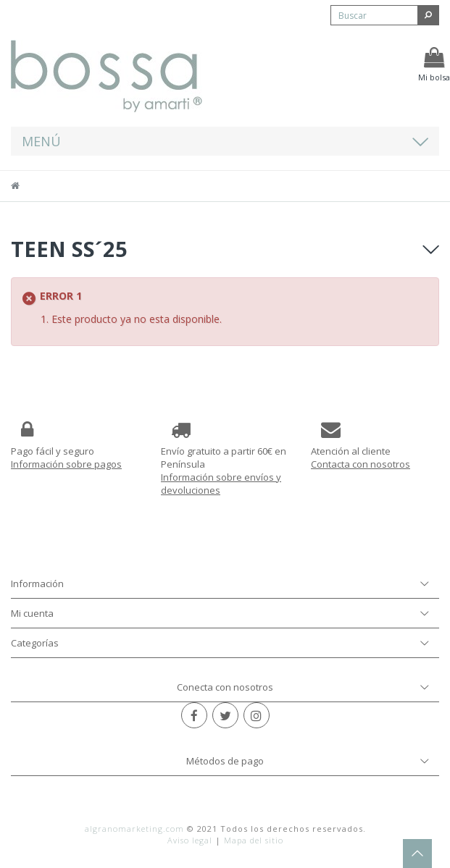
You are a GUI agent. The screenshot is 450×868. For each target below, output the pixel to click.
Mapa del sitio (254, 840)
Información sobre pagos (66, 464)
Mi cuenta (32, 613)
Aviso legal (190, 840)
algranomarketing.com (134, 829)
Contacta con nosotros (361, 464)
